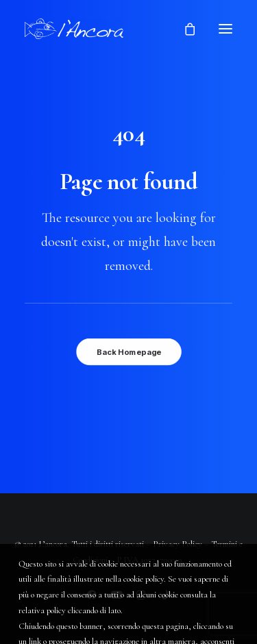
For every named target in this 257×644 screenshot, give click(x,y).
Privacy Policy (178, 544)
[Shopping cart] (184, 29)
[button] (225, 29)
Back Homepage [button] (128, 352)
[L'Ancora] (74, 29)
